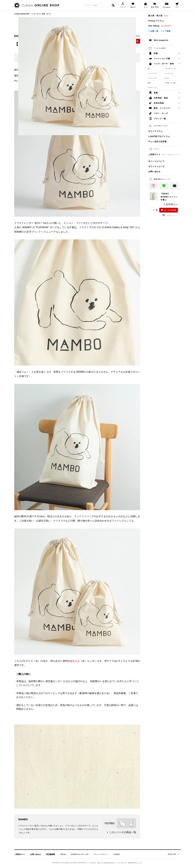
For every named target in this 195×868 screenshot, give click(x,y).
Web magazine (161, 40)
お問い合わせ (154, 172)
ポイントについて (156, 161)
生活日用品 (159, 103)
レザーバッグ (152, 88)
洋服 (156, 53)
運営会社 (63, 854)
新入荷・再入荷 (158, 16)
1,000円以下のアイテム (159, 136)
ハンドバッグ (152, 78)
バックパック (169, 73)
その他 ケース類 (170, 83)
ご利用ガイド (164, 155)
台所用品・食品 (161, 98)
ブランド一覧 (160, 119)
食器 (156, 93)
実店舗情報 (51, 854)
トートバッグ (152, 73)
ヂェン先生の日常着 (157, 142)
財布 (149, 83)
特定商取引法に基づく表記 (80, 854)
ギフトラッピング (156, 166)
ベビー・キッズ (161, 113)
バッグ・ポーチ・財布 (164, 64)
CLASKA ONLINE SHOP (22, 14)
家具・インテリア (162, 108)
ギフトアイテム (155, 131)
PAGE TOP (172, 854)
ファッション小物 (162, 58)
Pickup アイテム (156, 21)
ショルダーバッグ (171, 69)
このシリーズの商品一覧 (123, 832)
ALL (149, 69)
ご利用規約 (116, 854)
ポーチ (167, 78)
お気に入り (169, 215)
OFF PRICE (160, 26)
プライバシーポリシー (101, 854)
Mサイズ (75, 661)
